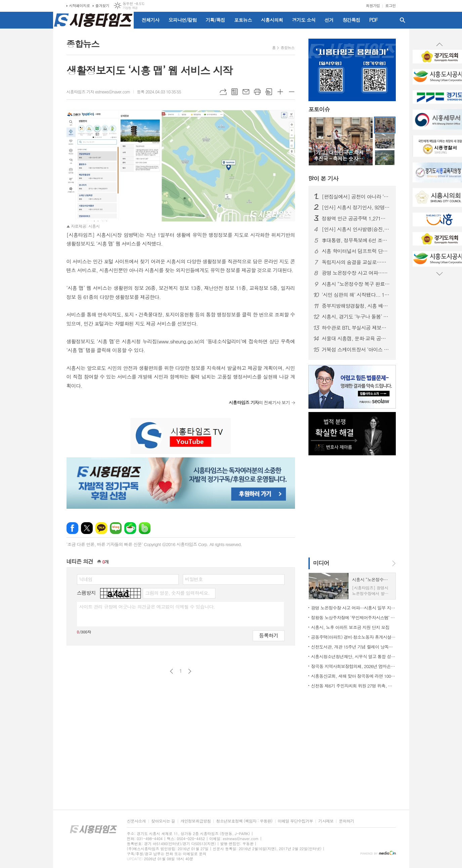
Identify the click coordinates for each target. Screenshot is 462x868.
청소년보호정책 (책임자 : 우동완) (244, 821)
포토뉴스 (243, 20)
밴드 (145, 528)
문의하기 (346, 821)
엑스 (87, 528)
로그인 (390, 6)
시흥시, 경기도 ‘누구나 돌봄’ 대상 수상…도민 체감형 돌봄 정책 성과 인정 (356, 317)
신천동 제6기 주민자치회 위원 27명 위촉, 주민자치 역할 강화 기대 (353, 686)
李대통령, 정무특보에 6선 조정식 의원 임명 (356, 240)
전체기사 (151, 20)
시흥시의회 (272, 20)
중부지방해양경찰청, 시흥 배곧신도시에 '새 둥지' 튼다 (356, 306)
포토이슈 (319, 110)
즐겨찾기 (102, 6)
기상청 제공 (130, 8)
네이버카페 (130, 528)
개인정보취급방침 (196, 821)
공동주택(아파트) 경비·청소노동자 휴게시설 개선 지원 (353, 637)
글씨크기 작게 (292, 92)
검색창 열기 (403, 20)
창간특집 (351, 20)
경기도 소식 (304, 20)
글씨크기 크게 (280, 92)
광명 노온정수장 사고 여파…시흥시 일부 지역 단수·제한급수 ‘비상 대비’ (356, 273)
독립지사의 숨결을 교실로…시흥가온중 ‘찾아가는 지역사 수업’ (356, 262)
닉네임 (86, 579)
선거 (329, 20)
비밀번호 (194, 579)
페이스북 (72, 528)
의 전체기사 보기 (259, 402)
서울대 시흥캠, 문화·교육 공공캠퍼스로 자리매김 (356, 338)
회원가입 (373, 6)
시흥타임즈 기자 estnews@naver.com (98, 92)
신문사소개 (136, 821)
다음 (190, 671)
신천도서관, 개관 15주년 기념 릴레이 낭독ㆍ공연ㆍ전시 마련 (353, 647)
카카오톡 (101, 528)
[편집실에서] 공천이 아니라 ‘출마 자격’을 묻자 (356, 197)
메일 (246, 92)
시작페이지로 (80, 6)
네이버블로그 (116, 528)
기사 (323, 178)
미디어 (321, 563)
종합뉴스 (287, 48)
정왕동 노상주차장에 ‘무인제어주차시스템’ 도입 (353, 617)
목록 (235, 92)
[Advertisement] (350, 506)
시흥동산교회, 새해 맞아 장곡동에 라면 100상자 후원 (353, 676)
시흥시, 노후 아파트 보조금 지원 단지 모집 (350, 627)
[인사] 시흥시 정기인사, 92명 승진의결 (356, 207)
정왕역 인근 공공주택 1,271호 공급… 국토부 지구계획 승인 (356, 218)
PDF (373, 20)
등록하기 (268, 635)
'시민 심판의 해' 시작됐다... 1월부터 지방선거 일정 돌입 (356, 295)
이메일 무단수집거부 (296, 821)
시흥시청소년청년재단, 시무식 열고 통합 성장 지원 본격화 (353, 656)
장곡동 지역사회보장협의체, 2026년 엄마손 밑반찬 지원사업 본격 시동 (353, 666)
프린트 (257, 92)
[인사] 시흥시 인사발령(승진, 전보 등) (356, 229)
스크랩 (269, 92)
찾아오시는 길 (163, 821)
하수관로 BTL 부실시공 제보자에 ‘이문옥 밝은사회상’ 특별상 (356, 328)
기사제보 (326, 821)
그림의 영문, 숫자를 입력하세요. (177, 593)
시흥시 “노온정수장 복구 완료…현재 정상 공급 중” (356, 284)
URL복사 (223, 92)
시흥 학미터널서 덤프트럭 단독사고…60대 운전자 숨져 (356, 251)
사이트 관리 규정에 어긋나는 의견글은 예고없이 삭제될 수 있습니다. (147, 607)
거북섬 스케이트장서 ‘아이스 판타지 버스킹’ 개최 (356, 349)
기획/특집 (215, 20)
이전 (172, 671)
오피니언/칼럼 (182, 20)
